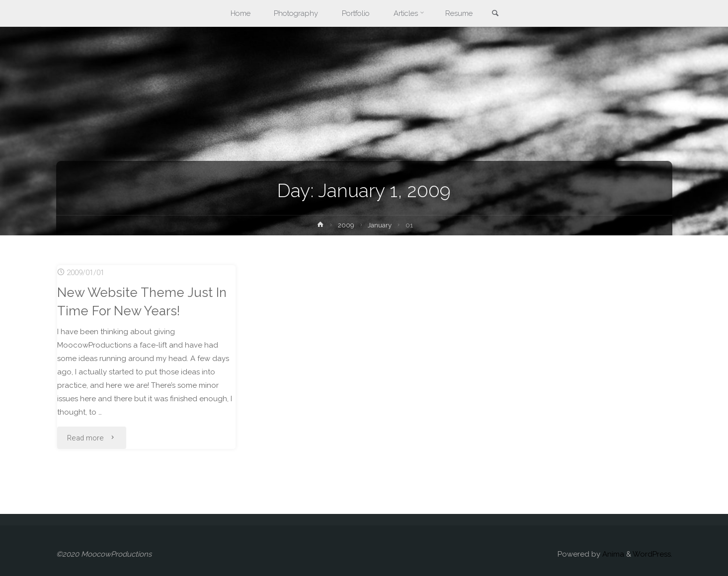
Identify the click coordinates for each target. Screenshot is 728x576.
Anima (612, 554)
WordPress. (652, 554)
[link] (495, 14)
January (380, 225)
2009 (346, 225)
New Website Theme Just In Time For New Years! (143, 301)
